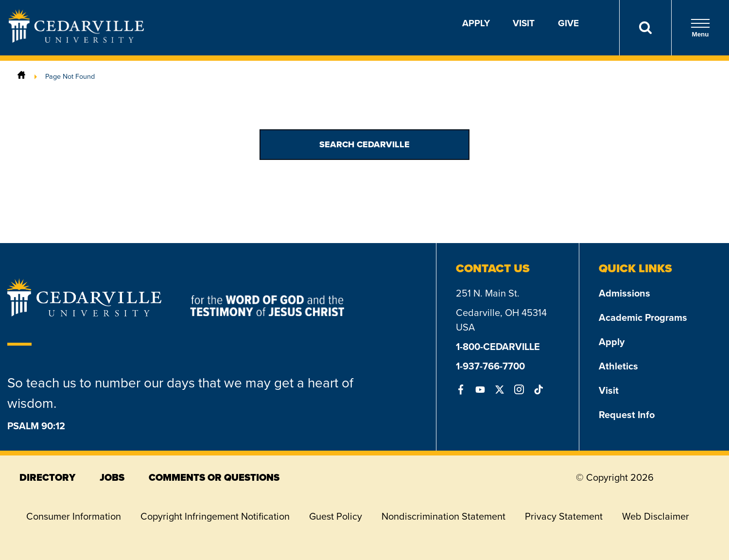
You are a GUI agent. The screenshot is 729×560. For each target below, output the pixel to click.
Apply (476, 23)
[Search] (645, 28)
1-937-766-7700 (490, 366)
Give (568, 23)
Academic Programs (643, 317)
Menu (700, 28)
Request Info (627, 415)
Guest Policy (336, 516)
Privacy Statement (564, 516)
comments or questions (214, 477)
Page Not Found (70, 76)
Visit (524, 23)
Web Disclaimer (656, 516)
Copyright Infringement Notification (215, 516)
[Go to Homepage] (76, 40)
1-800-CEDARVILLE (498, 347)
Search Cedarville (364, 144)
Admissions (625, 293)
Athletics (618, 366)
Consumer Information (74, 516)
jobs (112, 477)
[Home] (21, 76)
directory (47, 477)
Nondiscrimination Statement (443, 516)
